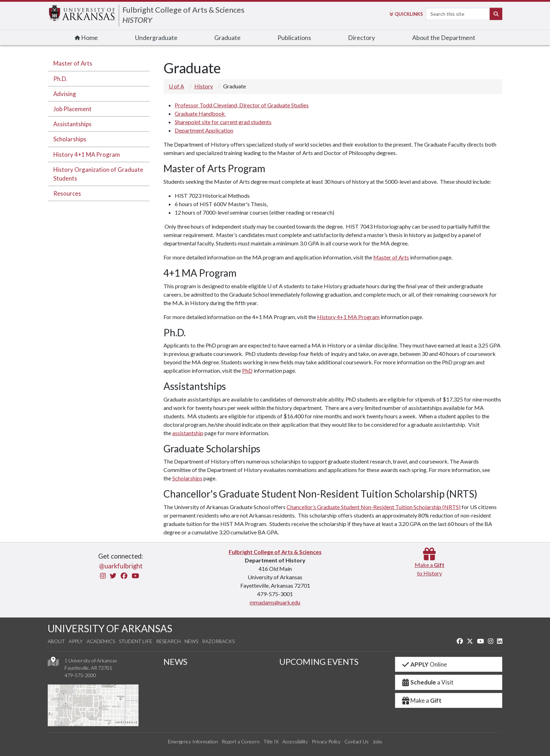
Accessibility (295, 741)
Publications (294, 38)
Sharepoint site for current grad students (223, 122)
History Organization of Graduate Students (98, 174)
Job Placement (72, 109)
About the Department (444, 38)
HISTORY (137, 20)
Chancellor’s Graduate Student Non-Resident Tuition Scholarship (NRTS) (374, 507)
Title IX (271, 741)
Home (86, 38)
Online (424, 664)
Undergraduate (156, 38)
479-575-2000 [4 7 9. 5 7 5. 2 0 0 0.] (80, 675)
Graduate (227, 38)
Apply (76, 641)
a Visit (427, 682)
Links (406, 14)
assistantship (188, 433)
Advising (65, 94)
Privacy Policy (326, 741)
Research (168, 641)
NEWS (175, 661)
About (56, 641)
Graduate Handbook (200, 113)
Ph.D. (60, 79)
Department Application (204, 130)
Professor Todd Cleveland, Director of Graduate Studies (242, 105)
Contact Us (357, 741)
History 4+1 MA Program (87, 154)
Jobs (377, 741)
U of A (176, 86)
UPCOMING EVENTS (319, 661)
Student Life (136, 641)
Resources (67, 193)
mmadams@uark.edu (275, 602)
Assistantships (72, 124)
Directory (361, 38)
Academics (101, 641)
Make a (421, 700)
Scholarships (70, 139)
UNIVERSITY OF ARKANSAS (110, 628)
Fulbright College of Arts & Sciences (183, 10)
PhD (247, 370)
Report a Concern (241, 741)
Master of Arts (73, 63)
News (191, 641)
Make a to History (430, 565)
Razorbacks (218, 641)
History (204, 86)
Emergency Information (193, 741)
